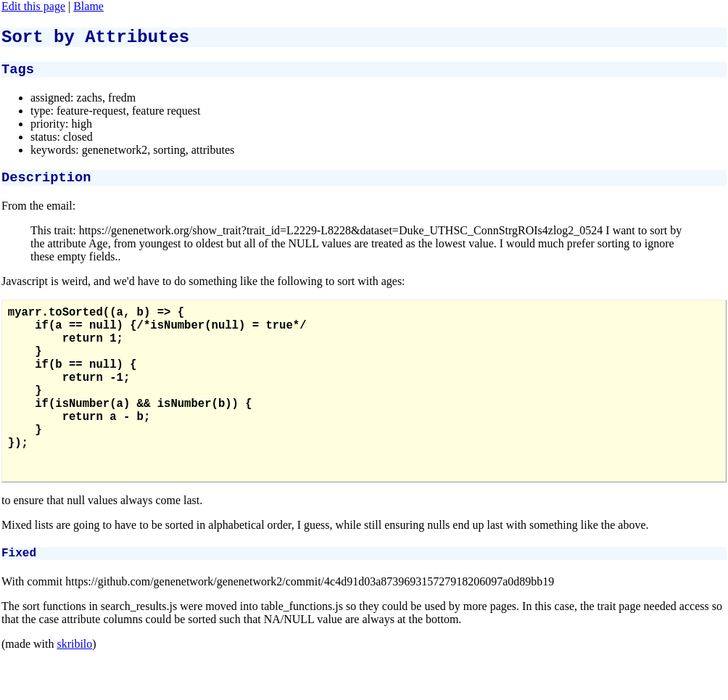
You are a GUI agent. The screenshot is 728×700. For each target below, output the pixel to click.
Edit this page (33, 6)
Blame (88, 6)
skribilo (74, 693)
